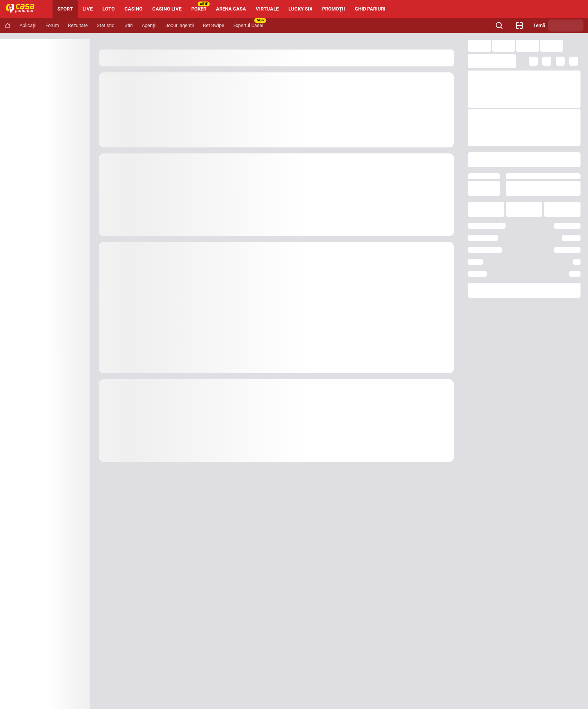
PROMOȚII (334, 9)
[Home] (23, 9)
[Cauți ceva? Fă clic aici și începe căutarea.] (499, 26)
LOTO (109, 9)
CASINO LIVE (167, 9)
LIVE (88, 9)
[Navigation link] (7, 26)
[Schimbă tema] (566, 26)
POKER (200, 7)
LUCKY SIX (300, 9)
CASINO (133, 9)
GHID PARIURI (370, 9)
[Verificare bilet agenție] (519, 26)
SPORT (65, 9)
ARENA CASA (231, 9)
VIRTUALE (267, 9)
